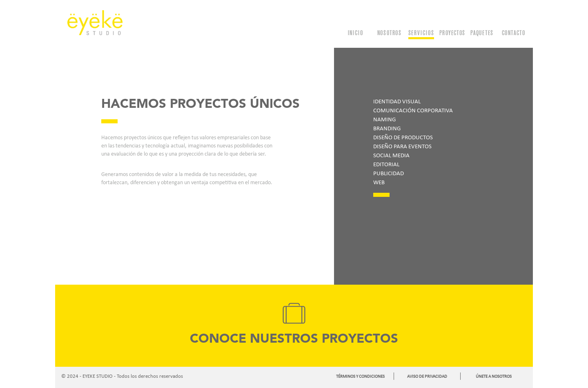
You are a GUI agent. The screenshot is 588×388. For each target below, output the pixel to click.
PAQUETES (482, 33)
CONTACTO (513, 33)
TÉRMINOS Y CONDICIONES (360, 376)
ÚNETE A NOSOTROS (494, 376)
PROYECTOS (452, 33)
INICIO (355, 33)
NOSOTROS (389, 33)
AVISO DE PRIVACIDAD (427, 376)
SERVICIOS (421, 33)
